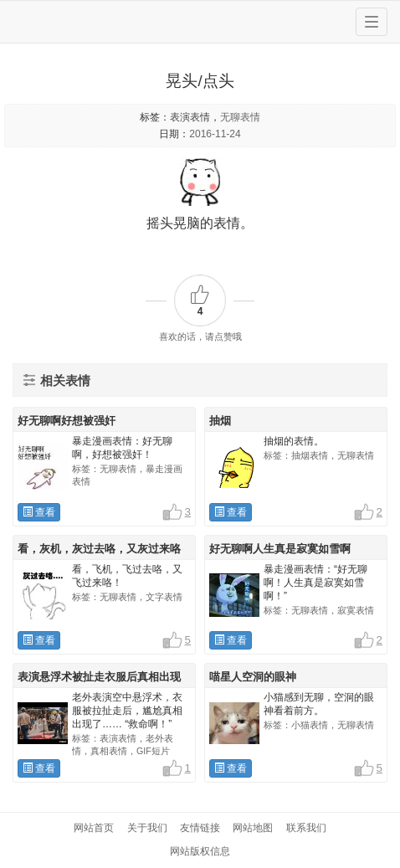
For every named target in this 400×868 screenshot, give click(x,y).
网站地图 (253, 828)
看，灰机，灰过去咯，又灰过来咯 (99, 549)
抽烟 (220, 421)
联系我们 (306, 828)
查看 (39, 512)
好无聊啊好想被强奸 (67, 421)
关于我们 (147, 828)
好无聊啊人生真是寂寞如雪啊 (280, 549)
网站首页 (94, 828)
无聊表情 (240, 117)
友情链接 (200, 828)
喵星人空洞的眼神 (253, 677)
